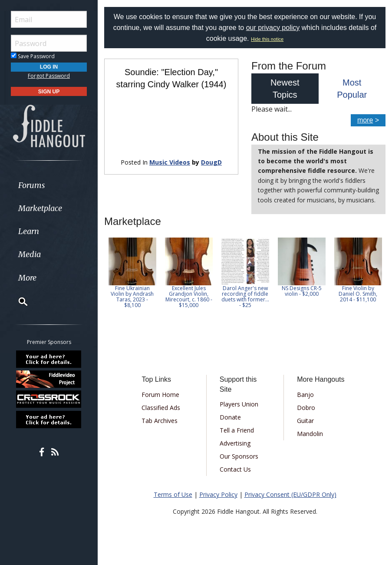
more (365, 120)
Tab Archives (160, 421)
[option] (132, 273)
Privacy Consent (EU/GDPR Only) (290, 494)
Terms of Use (173, 494)
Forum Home (160, 395)
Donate (230, 417)
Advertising (235, 443)
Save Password (33, 56)
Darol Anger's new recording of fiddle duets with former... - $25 (245, 297)
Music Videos (170, 162)
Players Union (239, 404)
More (27, 278)
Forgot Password (49, 76)
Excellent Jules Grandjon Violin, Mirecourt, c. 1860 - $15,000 (189, 297)
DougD (211, 162)
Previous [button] (109, 275)
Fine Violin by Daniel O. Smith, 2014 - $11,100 (358, 294)
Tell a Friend (237, 430)
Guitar (305, 421)
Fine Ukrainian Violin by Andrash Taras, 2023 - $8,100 (133, 297)
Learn (29, 231)
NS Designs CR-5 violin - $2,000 (302, 291)
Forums (32, 185)
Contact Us (235, 469)
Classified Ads (161, 408)
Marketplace (40, 208)
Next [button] (373, 275)
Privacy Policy (218, 494)
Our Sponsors (239, 456)
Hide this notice (267, 39)
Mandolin (310, 434)
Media (30, 254)
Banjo (305, 395)
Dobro (306, 408)
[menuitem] (49, 185)
